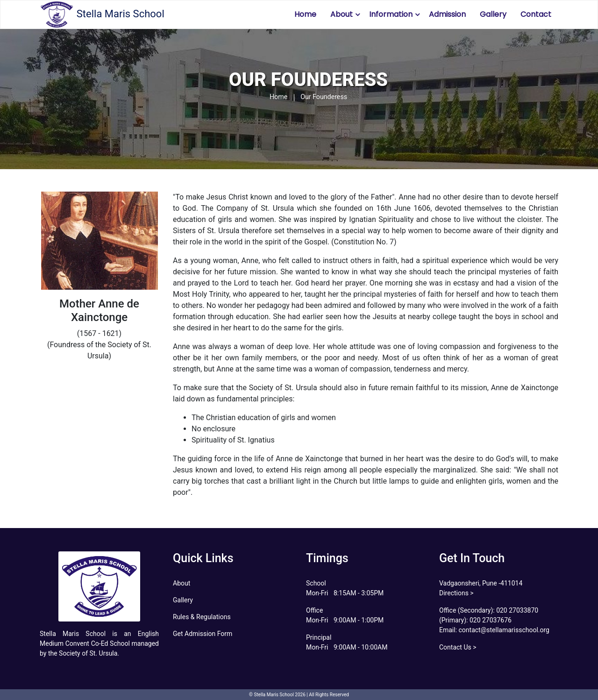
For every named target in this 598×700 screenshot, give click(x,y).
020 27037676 (491, 620)
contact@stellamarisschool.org (503, 630)
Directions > (456, 593)
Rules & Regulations (202, 617)
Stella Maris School (102, 14)
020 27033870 (517, 610)
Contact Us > (458, 647)
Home (305, 14)
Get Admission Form (203, 634)
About (342, 14)
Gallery (493, 14)
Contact (536, 14)
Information (391, 14)
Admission (447, 14)
